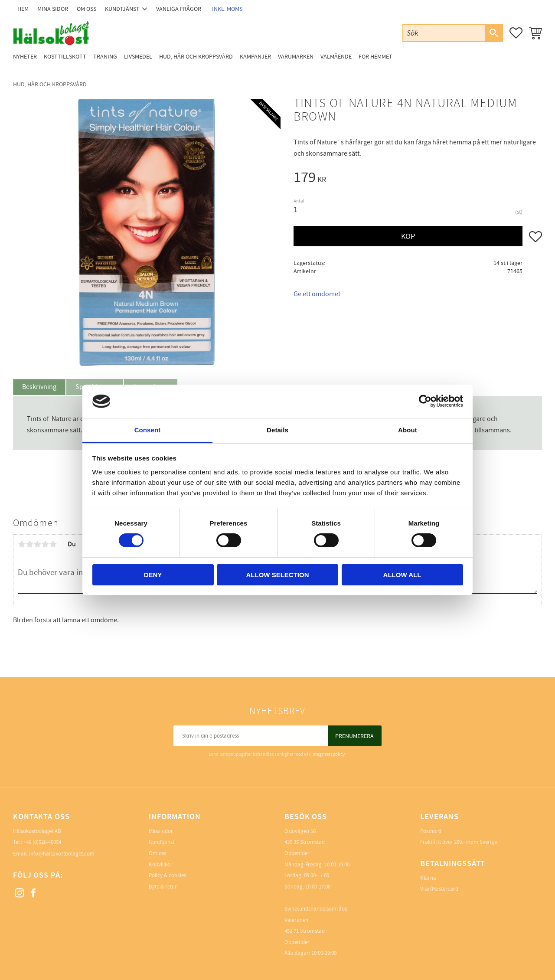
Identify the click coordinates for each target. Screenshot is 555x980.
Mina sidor (161, 831)
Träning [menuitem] (105, 57)
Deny (153, 575)
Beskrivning (39, 387)
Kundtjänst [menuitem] (122, 9)
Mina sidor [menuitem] (53, 9)
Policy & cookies (167, 875)
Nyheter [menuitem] (25, 57)
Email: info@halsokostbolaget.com (54, 854)
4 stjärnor (45, 544)
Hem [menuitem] (23, 9)
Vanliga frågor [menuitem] (179, 9)
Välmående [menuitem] (336, 57)
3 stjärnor (37, 544)
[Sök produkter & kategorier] (444, 33)
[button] (516, 33)
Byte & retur (163, 887)
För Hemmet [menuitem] (375, 57)
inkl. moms (227, 9)
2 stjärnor (29, 544)
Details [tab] (277, 430)
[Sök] (493, 33)
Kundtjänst (162, 842)
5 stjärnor (53, 544)
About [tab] (408, 430)
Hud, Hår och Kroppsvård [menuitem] (196, 57)
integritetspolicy (328, 754)
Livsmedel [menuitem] (138, 57)
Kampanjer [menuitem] (255, 57)
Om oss (157, 853)
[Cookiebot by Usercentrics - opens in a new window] (425, 401)
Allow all (402, 575)
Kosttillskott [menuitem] (65, 57)
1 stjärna (22, 544)
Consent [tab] (148, 430)
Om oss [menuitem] (87, 9)
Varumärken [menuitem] (296, 57)
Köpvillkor (161, 865)
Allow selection (278, 575)
